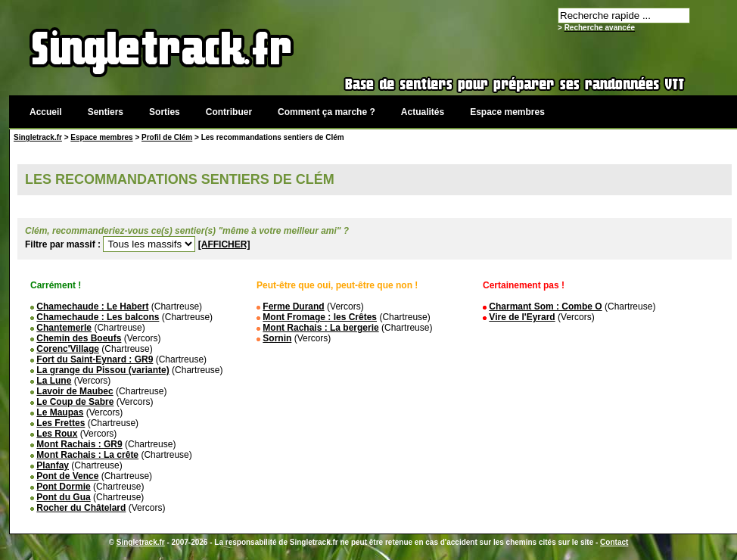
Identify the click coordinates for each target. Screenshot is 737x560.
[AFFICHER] (224, 244)
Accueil (46, 112)
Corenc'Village (68, 349)
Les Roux (57, 434)
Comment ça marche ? (327, 112)
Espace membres (507, 112)
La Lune (54, 381)
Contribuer (229, 112)
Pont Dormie (63, 487)
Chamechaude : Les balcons (98, 317)
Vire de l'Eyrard (522, 317)
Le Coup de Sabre (75, 402)
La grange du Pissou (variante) (103, 370)
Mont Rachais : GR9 (79, 444)
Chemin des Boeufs (79, 338)
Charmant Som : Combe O (545, 306)
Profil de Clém (167, 137)
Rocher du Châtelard (81, 508)
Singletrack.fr (38, 137)
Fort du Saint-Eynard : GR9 (95, 359)
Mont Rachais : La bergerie (320, 328)
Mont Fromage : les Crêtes (320, 317)
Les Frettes (61, 423)
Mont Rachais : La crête (87, 455)
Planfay (53, 465)
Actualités (423, 112)
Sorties (165, 112)
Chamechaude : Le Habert (92, 306)
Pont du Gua (63, 497)
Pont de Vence (67, 476)
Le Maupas (60, 412)
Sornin (277, 338)
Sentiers (106, 112)
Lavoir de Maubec (75, 391)
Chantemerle (64, 328)
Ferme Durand (293, 306)
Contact (614, 542)
